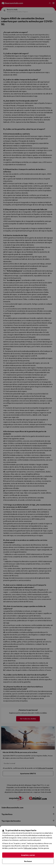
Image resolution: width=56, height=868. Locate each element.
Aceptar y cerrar (28, 855)
